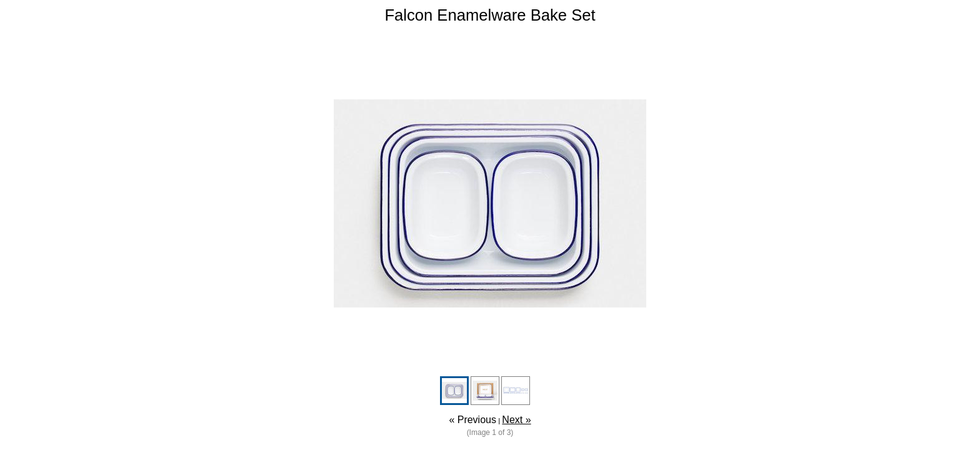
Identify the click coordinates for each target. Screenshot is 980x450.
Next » (516, 420)
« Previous (472, 420)
